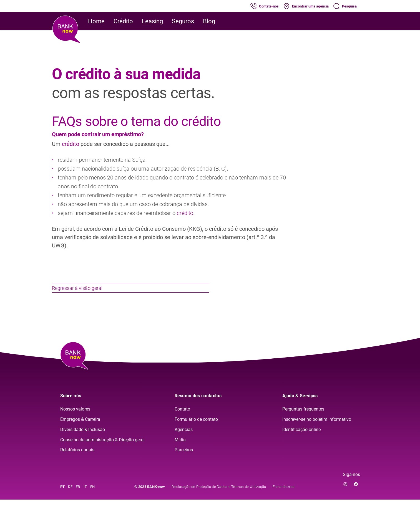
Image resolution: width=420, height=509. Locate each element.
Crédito (123, 21)
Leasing (152, 21)
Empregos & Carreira (80, 429)
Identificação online (301, 439)
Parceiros (184, 459)
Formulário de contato (196, 429)
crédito (71, 144)
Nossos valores (75, 418)
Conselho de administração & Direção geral (102, 449)
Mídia (180, 449)
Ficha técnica (284, 496)
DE (70, 496)
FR (78, 496)
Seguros (183, 21)
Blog (209, 21)
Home (96, 21)
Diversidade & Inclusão (83, 439)
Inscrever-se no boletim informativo (317, 429)
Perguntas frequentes (303, 418)
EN (93, 496)
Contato (182, 418)
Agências (184, 439)
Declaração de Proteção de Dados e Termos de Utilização (219, 496)
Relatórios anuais (77, 459)
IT (85, 496)
